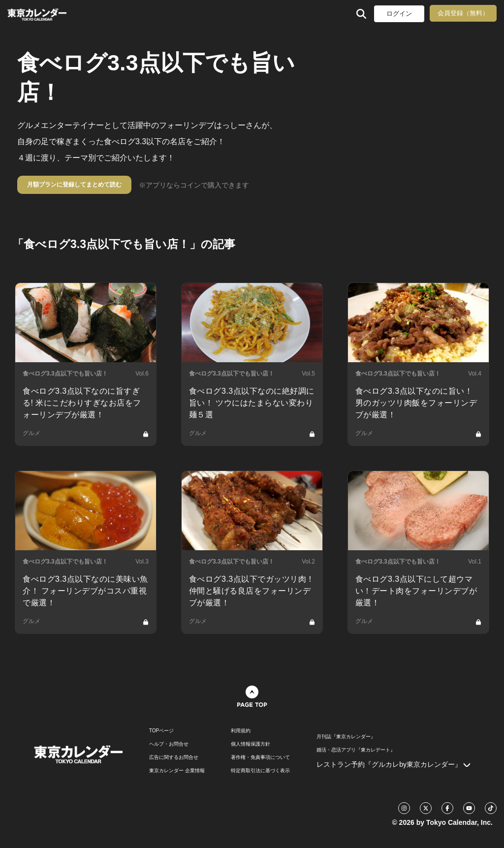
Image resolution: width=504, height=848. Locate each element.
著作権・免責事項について (260, 757)
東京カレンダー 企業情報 (177, 771)
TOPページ (161, 731)
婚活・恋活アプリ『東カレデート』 (356, 750)
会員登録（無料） (463, 13)
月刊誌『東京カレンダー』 (346, 737)
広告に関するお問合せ (174, 757)
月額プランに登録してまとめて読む (74, 185)
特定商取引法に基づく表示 (260, 771)
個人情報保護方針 (251, 744)
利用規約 (241, 731)
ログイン (399, 14)
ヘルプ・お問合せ (169, 744)
